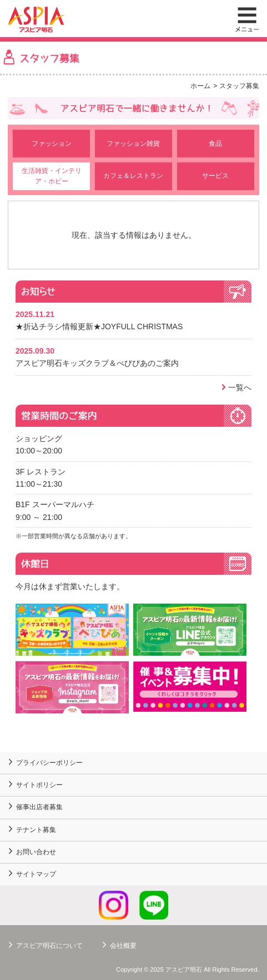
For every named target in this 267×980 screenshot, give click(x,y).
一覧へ (240, 387)
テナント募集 (36, 830)
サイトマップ (36, 874)
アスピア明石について (49, 946)
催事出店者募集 (39, 807)
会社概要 (123, 946)
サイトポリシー (39, 785)
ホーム (200, 86)
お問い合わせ (36, 852)
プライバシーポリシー (49, 763)
